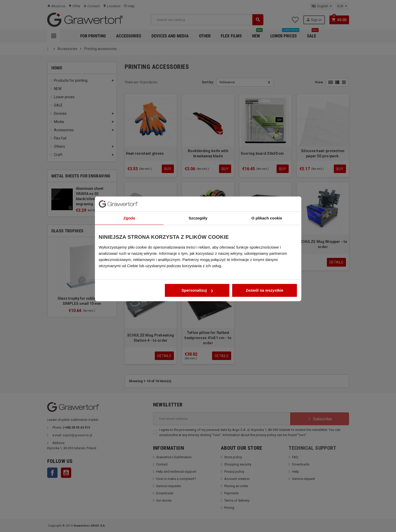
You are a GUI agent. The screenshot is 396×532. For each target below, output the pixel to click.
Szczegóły (198, 227)
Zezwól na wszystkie (265, 300)
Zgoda (129, 227)
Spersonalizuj (197, 300)
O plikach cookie (267, 227)
